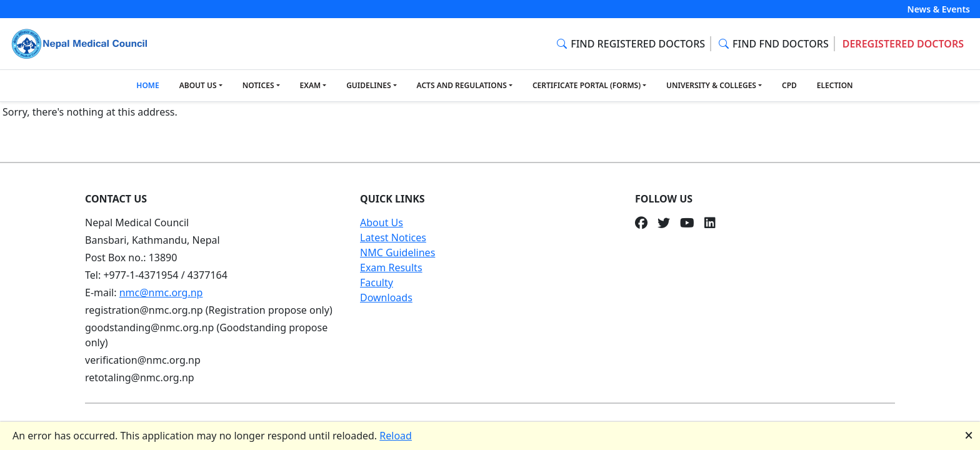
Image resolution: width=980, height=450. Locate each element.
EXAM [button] (311, 85)
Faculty (377, 282)
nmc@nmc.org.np (161, 292)
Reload (396, 436)
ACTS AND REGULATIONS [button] (462, 85)
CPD (789, 85)
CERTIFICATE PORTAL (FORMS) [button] (587, 85)
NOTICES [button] (258, 85)
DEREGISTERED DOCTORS (903, 44)
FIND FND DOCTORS (774, 44)
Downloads (386, 297)
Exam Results (391, 267)
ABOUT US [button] (198, 85)
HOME (147, 85)
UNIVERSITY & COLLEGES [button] (711, 85)
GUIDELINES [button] (368, 85)
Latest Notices (393, 237)
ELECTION (835, 85)
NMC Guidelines (397, 252)
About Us (382, 222)
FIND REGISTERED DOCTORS (631, 44)
